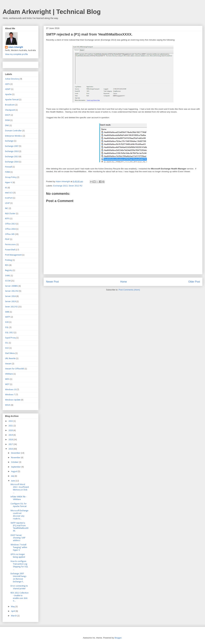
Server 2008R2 (12, 286)
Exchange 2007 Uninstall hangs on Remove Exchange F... (19, 578)
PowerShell (10, 250)
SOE (7, 322)
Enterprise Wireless (14, 136)
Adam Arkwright (16, 47)
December (16, 453)
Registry (9, 270)
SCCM (8, 281)
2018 (11, 440)
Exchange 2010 (12, 151)
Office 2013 (10, 224)
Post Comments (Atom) (129, 290)
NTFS (7, 219)
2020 (11, 431)
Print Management (13, 255)
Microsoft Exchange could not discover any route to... (19, 515)
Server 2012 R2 (12, 291)
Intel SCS (9, 193)
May (13, 607)
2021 (11, 426)
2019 (11, 435)
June (13, 481)
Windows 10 (11, 390)
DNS (7, 126)
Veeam (8, 364)
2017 (11, 444)
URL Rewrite (10, 359)
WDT (7, 384)
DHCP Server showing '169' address (18, 538)
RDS (7, 265)
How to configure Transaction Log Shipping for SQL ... (19, 565)
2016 (11, 449)
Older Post (194, 282)
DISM (7, 120)
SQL (7, 327)
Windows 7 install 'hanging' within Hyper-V (19, 547)
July (13, 476)
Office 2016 (10, 229)
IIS (6, 188)
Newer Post (52, 282)
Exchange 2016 (12, 162)
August (14, 472)
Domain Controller (13, 131)
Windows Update (13, 400)
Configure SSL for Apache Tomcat (19, 505)
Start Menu (10, 353)
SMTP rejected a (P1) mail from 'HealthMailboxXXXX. (19, 527)
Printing (9, 260)
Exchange (9, 141)
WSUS (8, 405)
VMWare (9, 374)
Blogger (118, 638)
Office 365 (10, 234)
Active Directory (12, 79)
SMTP (8, 317)
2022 (11, 421)
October (15, 462)
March (14, 616)
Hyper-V (9, 183)
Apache (8, 94)
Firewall (9, 167)
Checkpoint (10, 110)
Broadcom (10, 105)
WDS (7, 379)
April (13, 611)
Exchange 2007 (12, 146)
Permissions (10, 245)
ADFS (7, 84)
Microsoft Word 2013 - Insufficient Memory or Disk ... (20, 488)
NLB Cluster (10, 214)
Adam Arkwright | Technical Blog (52, 12)
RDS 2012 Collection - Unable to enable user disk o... (20, 597)
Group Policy (11, 177)
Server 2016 (10, 296)
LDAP (7, 203)
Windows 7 (10, 395)
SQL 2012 (9, 333)
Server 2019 (10, 302)
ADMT (8, 89)
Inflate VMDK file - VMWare (19, 498)
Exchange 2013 (60, 186)
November (16, 458)
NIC (7, 208)
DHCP (8, 115)
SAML (8, 276)
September (16, 467)
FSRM (7, 172)
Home (124, 282)
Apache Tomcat (12, 100)
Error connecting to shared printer (19, 587)
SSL (7, 343)
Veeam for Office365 (15, 369)
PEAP (7, 239)
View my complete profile (16, 54)
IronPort (9, 198)
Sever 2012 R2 (75, 186)
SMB (7, 312)
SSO (7, 348)
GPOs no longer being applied (18, 556)
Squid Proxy (10, 338)
